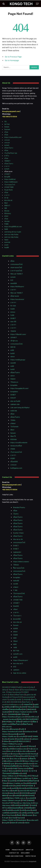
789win (16, 565)
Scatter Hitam (18, 533)
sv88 (24, 773)
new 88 (13, 322)
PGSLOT (6, 771)
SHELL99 (21, 719)
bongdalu (14, 385)
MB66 (5, 796)
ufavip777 (34, 756)
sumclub (7, 242)
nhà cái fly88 (15, 401)
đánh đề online (17, 823)
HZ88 (25, 692)
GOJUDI (5, 687)
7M (36, 712)
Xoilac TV (28, 766)
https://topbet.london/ (24, 712)
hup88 (32, 793)
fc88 (12, 315)
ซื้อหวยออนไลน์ (19, 568)
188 (6, 208)
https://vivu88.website (19, 443)
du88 (22, 805)
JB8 (24, 709)
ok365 (20, 761)
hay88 (7, 247)
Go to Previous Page (13, 57)
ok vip (6, 198)
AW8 (33, 709)
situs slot (23, 768)
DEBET (36, 719)
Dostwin (7, 129)
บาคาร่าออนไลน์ (16, 271)
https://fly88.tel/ (9, 820)
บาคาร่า (7, 166)
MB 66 (13, 347)
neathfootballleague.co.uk (12, 704)
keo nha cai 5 (18, 663)
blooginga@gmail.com (11, 111)
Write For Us (31, 856)
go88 (10, 749)
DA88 (16, 805)
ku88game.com (16, 468)
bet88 (11, 707)
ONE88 (6, 764)
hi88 (15, 638)
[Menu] (37, 4)
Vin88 (33, 805)
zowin (6, 245)
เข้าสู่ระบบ (14, 341)
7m (30, 749)
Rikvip (26, 714)
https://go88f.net (24, 778)
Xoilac (21, 766)
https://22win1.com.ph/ (12, 800)
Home (8, 850)
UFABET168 (18, 600)
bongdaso (14, 392)
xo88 (23, 813)
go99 (5, 707)
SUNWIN (13, 714)
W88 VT (7, 206)
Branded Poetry (19, 507)
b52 (15, 667)
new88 (13, 363)
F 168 (15, 590)
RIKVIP (13, 398)
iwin (4, 754)
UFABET (7, 174)
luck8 (12, 353)
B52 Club (12, 778)
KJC (12, 280)
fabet (6, 240)
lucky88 (16, 810)
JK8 (8, 702)
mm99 (16, 584)
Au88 (13, 309)
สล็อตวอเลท (15, 296)
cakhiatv (16, 670)
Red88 (17, 796)
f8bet (15, 641)
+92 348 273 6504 (10, 117)
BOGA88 (30, 796)
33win (5, 786)
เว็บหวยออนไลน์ (10, 185)
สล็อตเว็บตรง (9, 148)
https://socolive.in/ (17, 299)
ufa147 (5, 700)
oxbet (30, 764)
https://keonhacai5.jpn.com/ (14, 717)
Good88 (25, 756)
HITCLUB (6, 808)
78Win (13, 420)
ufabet (13, 423)
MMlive (18, 773)
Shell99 (16, 606)
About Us (30, 850)
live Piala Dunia (9, 815)
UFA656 (26, 700)
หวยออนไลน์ (28, 704)
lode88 (12, 813)
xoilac (6, 739)
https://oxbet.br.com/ (11, 746)
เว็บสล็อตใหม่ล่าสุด (11, 153)
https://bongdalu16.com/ (19, 388)
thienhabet (22, 820)
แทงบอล (7, 140)
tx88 (23, 810)
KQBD (13, 458)
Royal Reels (8, 190)
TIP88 (24, 786)
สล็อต (6, 132)
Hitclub (7, 221)
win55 (5, 756)
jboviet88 (17, 619)
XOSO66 (25, 793)
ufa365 (12, 700)
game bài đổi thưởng (29, 754)
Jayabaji (5, 712)
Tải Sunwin (14, 427)
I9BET (20, 714)
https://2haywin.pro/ (21, 660)
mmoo (13, 312)
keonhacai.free (30, 732)
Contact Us (14, 853)
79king (30, 707)
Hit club (6, 759)
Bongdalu (15, 729)
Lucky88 (22, 736)
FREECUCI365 (24, 741)
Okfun (4, 690)
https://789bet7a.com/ (12, 744)
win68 (11, 786)
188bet (6, 741)
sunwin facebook (10, 719)
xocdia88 (31, 798)
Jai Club (7, 124)
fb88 (6, 229)
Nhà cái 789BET (17, 274)
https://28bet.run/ (10, 776)
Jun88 (27, 783)
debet (11, 756)
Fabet (10, 796)
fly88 (19, 687)
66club (7, 211)
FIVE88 (31, 786)
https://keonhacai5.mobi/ (13, 732)
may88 (36, 813)
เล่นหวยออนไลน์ (16, 267)
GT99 (4, 778)
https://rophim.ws (16, 783)
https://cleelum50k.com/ (13, 137)
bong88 (13, 741)
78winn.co (14, 382)
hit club (13, 306)
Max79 (13, 436)
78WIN (13, 331)
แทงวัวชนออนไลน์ (15, 697)
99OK (20, 771)
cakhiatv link (15, 404)
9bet (6, 203)
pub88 (29, 813)
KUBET (5, 714)
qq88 (36, 704)
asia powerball (28, 697)
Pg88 (8, 768)
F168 (24, 800)
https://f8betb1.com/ (18, 334)
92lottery (8, 213)
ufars (32, 687)
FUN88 (13, 687)
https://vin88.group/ (18, 360)
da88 (9, 810)
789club (31, 746)
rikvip (4, 749)
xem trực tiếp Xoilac (11, 234)
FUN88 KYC (27, 722)
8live (18, 813)
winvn (13, 357)
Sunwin (16, 625)
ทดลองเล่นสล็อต (16, 446)
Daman (7, 127)
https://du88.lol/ (10, 179)
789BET (7, 161)
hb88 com (6, 724)
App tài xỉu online (20, 673)
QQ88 (15, 635)
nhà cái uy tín (13, 751)
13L (6, 122)
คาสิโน (7, 156)
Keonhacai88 (21, 764)
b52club (14, 439)
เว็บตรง (16, 514)
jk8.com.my (7, 727)
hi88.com (6, 788)
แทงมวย (25, 687)
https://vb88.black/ (11, 182)
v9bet (15, 609)
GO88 (26, 771)
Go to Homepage (12, 60)
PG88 (6, 224)
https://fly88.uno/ (10, 736)
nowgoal (16, 754)
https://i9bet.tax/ (31, 761)
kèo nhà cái (8, 200)
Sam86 (19, 739)
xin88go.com (11, 761)
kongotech (33, 861)
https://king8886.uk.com (13, 227)
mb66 (28, 788)
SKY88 (29, 719)
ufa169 (19, 700)
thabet (13, 379)
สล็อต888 (14, 462)
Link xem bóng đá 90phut (20, 408)
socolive (24, 749)
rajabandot (17, 552)
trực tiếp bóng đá (26, 803)
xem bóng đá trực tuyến (13, 232)
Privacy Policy (18, 850)
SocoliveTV (7, 803)
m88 (12, 350)
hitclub (5, 734)
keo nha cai (7, 791)
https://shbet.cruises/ (21, 562)
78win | (17, 690)
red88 (5, 813)
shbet (6, 216)
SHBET (13, 318)
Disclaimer (25, 853)
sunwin (7, 145)
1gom (9, 754)
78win (11, 690)
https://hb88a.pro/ (17, 287)
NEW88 (24, 781)
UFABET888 (9, 187)
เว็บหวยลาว (17, 616)
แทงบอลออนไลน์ (16, 264)
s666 (18, 781)
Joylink (12, 739)
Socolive (6, 729)
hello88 (16, 581)
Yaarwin (20, 818)
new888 (14, 283)
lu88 (34, 810)
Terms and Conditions (14, 856)
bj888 (15, 628)
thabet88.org (32, 717)
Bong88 (7, 177)
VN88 (13, 449)
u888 (24, 707)
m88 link (14, 411)
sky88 (15, 791)
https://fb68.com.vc (17, 798)
